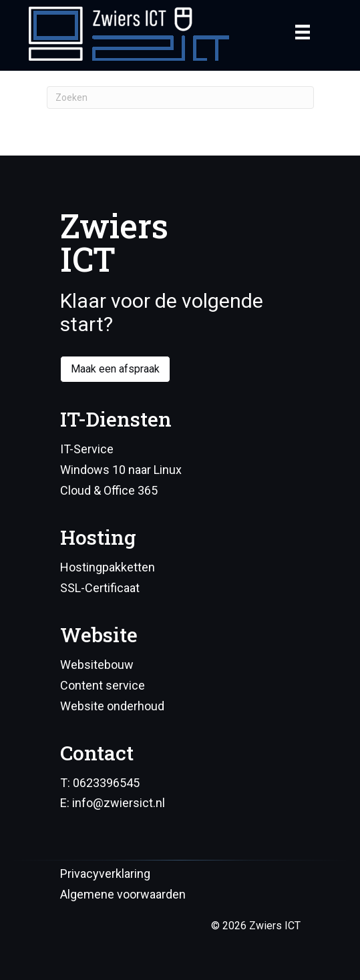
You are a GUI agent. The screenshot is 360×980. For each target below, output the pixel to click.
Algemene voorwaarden (123, 894)
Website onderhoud (112, 706)
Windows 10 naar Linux (121, 470)
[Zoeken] (180, 97)
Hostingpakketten (108, 567)
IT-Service (87, 449)
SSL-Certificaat (100, 588)
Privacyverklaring (105, 874)
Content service (103, 685)
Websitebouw (97, 665)
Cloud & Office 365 (109, 490)
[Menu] (303, 32)
